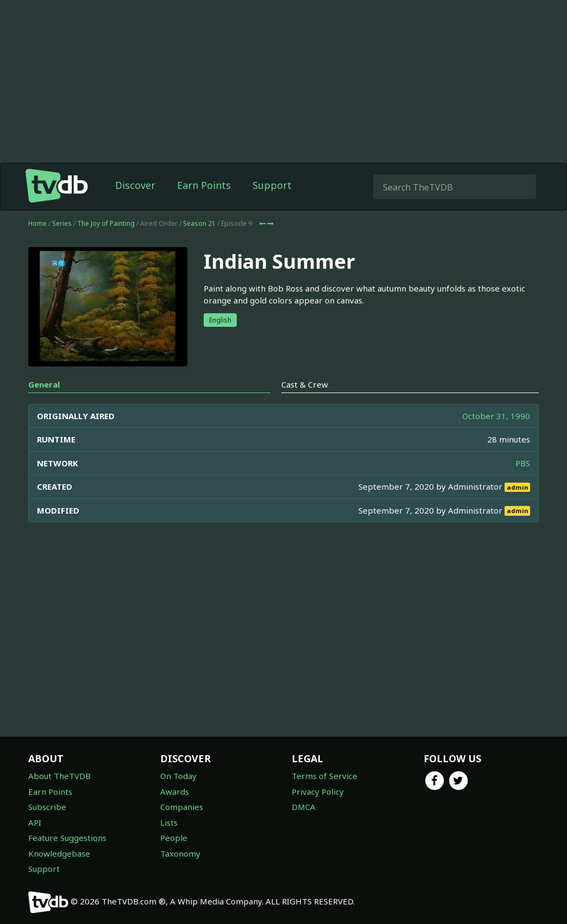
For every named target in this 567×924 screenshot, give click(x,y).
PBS (523, 463)
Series (62, 223)
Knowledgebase (59, 853)
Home (37, 223)
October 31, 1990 (496, 416)
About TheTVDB (59, 776)
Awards (175, 792)
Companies (182, 807)
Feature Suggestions (67, 838)
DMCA (304, 807)
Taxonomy (180, 853)
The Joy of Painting (106, 223)
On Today (178, 776)
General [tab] (44, 384)
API (35, 822)
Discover (135, 185)
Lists (169, 822)
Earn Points (204, 185)
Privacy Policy (318, 792)
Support (272, 185)
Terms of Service (325, 776)
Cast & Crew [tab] (305, 384)
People (174, 838)
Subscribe (47, 807)
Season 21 (199, 223)
